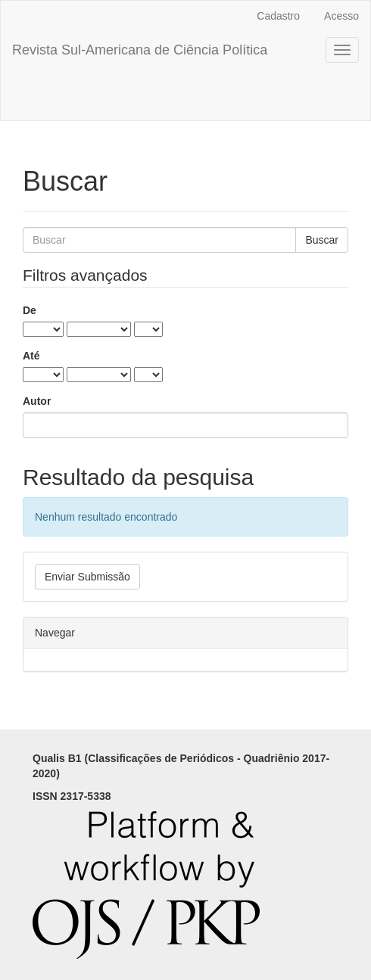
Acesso (341, 16)
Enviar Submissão (87, 577)
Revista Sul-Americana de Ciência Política (140, 50)
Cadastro (278, 16)
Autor (37, 401)
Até (31, 356)
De (30, 310)
